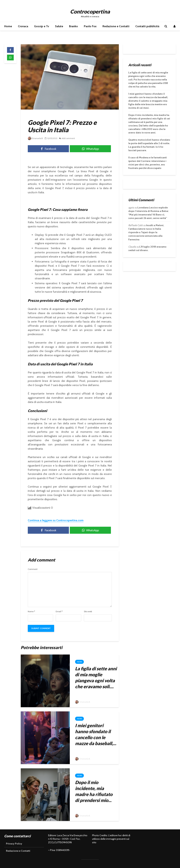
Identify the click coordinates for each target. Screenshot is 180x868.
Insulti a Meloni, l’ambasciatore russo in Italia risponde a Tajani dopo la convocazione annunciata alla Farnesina (146, 232)
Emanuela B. (35, 138)
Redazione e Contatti (116, 26)
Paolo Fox (90, 26)
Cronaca (23, 26)
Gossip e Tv (42, 26)
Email (59, 611)
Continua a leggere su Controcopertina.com (56, 520)
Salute (59, 26)
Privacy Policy (14, 844)
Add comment (68, 138)
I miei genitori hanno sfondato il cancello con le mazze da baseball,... (96, 734)
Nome (31, 611)
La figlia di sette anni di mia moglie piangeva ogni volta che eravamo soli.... (96, 678)
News (79, 662)
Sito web (88, 611)
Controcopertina (90, 11)
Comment (33, 569)
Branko (73, 26)
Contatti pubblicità (147, 26)
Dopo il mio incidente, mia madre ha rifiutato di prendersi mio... (94, 791)
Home (8, 26)
